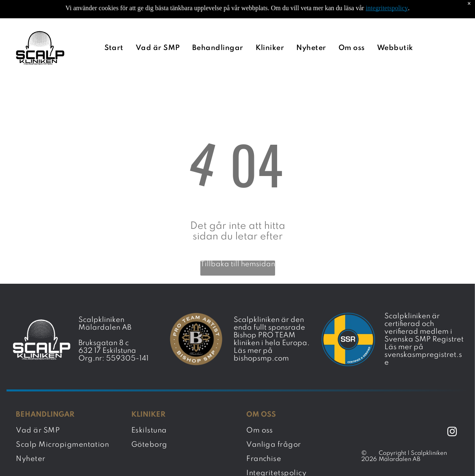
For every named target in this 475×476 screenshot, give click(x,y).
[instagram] (452, 412)
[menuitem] (116, 27)
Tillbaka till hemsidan (238, 244)
